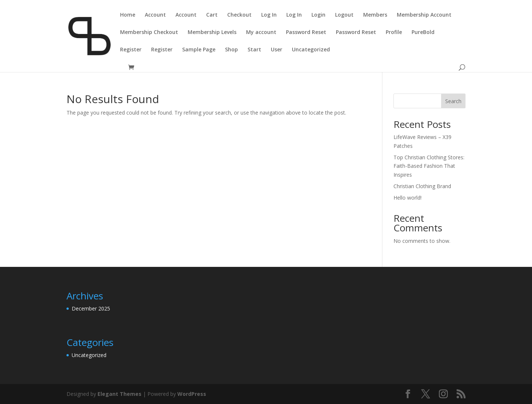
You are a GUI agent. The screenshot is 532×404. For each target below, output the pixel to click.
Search (453, 101)
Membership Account (424, 15)
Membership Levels (212, 33)
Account (155, 15)
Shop (231, 50)
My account (261, 33)
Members (375, 15)
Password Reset (306, 33)
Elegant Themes (120, 394)
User (277, 50)
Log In (269, 15)
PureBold (423, 33)
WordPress (192, 394)
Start (254, 50)
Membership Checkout (149, 33)
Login (318, 15)
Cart (212, 15)
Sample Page (199, 50)
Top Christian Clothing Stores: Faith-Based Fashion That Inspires (429, 166)
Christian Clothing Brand (422, 186)
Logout (344, 15)
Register (131, 50)
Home (128, 15)
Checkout (239, 15)
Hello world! (407, 198)
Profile (394, 33)
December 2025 (91, 308)
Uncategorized (311, 50)
